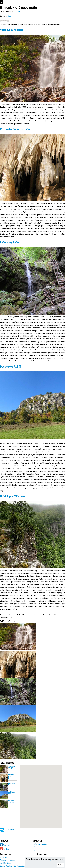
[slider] (4, 21)
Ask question (37, 847)
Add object (4, 857)
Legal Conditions (6, 863)
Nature (10, 16)
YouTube (5, 849)
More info (48, 861)
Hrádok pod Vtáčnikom (13, 496)
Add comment (10, 830)
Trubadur (17, 12)
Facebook (5, 845)
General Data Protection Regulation (12, 866)
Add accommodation (7, 860)
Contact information (40, 844)
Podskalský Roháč (11, 367)
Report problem (38, 850)
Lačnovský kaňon (10, 242)
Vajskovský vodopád (12, 30)
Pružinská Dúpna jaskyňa (15, 129)
